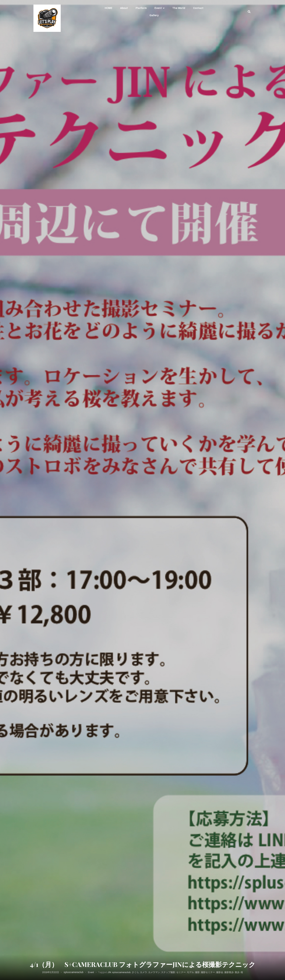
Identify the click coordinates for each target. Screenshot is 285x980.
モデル (190, 972)
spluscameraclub (74, 972)
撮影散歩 (229, 972)
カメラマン (154, 972)
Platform (141, 8)
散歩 (237, 972)
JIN (109, 972)
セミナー (181, 972)
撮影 (197, 972)
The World (179, 8)
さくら (135, 972)
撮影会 (220, 972)
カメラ (143, 972)
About (124, 8)
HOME (109, 8)
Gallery (154, 15)
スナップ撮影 (168, 972)
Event (158, 8)
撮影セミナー (208, 972)
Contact (198, 8)
